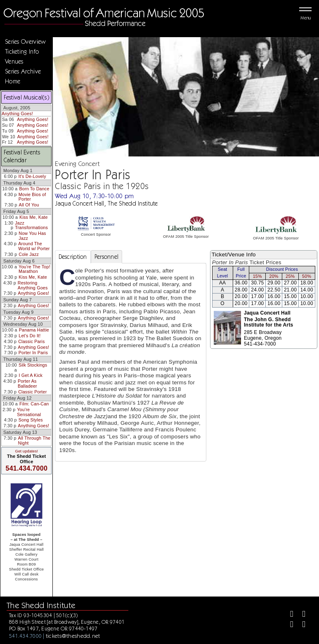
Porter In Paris (33, 353)
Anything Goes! (17, 114)
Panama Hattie (34, 330)
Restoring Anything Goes (33, 285)
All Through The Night (34, 440)
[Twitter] (300, 615)
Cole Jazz (29, 254)
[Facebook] (288, 615)
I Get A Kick (31, 375)
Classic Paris (31, 341)
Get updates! (26, 451)
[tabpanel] (131, 362)
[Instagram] (288, 625)
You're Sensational (29, 412)
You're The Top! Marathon (34, 269)
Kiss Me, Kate (34, 217)
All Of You (29, 205)
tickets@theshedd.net (73, 636)
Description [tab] (73, 257)
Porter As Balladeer (27, 384)
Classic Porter (32, 392)
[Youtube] (300, 625)
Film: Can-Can (34, 404)
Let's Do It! (30, 336)
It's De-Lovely (32, 176)
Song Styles (31, 420)
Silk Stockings (33, 365)
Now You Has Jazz (32, 236)
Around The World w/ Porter (34, 246)
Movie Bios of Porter (32, 197)
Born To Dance (34, 189)
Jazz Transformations (31, 225)
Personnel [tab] (107, 257)
